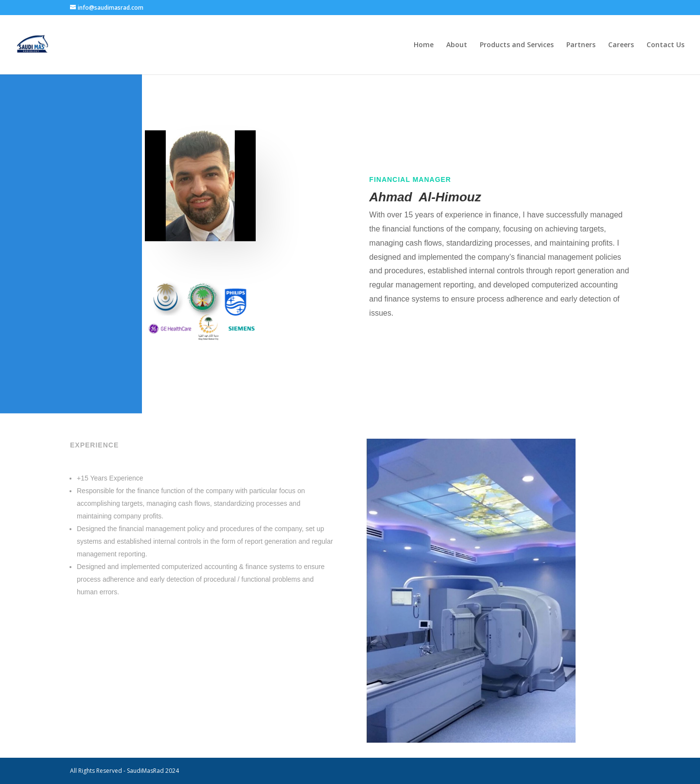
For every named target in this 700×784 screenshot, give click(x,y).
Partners (581, 45)
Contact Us (665, 45)
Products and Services (517, 45)
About (457, 45)
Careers (621, 45)
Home (424, 45)
